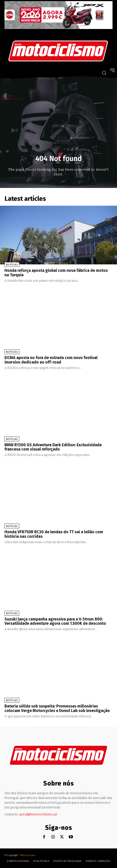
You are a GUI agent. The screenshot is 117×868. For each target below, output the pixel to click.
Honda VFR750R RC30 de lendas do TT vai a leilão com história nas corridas (54, 534)
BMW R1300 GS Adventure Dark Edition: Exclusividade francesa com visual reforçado (53, 447)
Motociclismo (28, 855)
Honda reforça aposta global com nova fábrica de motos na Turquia (56, 273)
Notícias (12, 265)
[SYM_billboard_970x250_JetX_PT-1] (58, 28)
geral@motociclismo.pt (38, 814)
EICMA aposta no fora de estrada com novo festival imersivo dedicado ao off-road (51, 360)
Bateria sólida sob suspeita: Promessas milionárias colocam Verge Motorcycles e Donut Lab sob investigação (57, 708)
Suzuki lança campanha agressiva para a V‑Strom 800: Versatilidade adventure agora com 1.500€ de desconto (55, 621)
